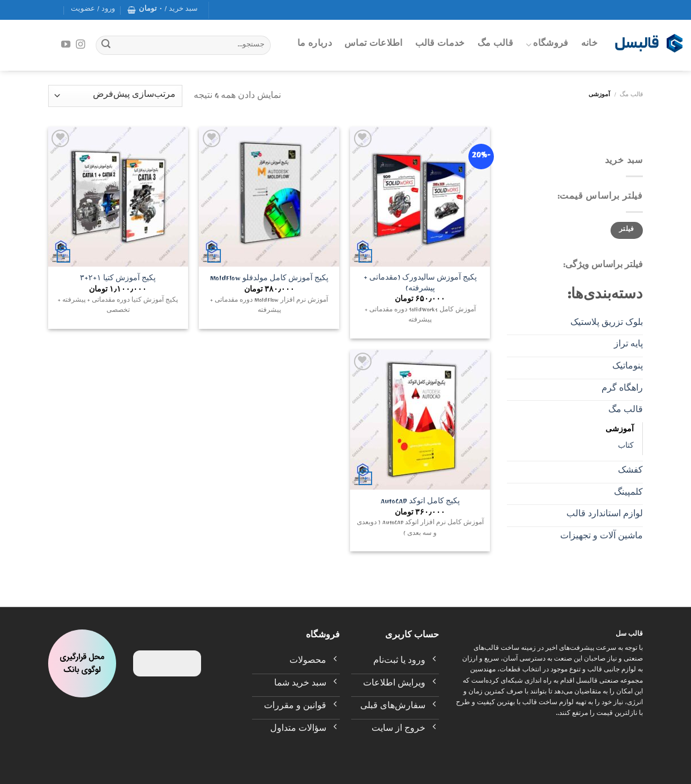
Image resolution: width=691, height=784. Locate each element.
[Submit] (106, 45)
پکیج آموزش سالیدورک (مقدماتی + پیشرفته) (420, 284)
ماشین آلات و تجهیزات (602, 537)
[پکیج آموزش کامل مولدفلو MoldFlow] (269, 197)
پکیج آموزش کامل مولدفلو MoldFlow (269, 280)
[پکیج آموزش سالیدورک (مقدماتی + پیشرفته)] (420, 197)
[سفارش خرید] (115, 96)
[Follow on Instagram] (80, 45)
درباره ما (315, 45)
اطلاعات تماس (374, 45)
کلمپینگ (628, 494)
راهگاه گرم (622, 389)
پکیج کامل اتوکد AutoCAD (420, 503)
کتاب (626, 447)
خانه (589, 45)
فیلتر (627, 230)
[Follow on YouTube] (66, 45)
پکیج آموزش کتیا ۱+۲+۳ (118, 280)
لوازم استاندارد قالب (605, 515)
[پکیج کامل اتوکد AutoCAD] (420, 420)
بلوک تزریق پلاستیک (607, 324)
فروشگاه (547, 45)
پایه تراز (628, 345)
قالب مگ (495, 45)
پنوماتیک (628, 367)
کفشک (630, 472)
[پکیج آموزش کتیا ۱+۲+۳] (118, 197)
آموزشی (620, 430)
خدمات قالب (440, 45)
